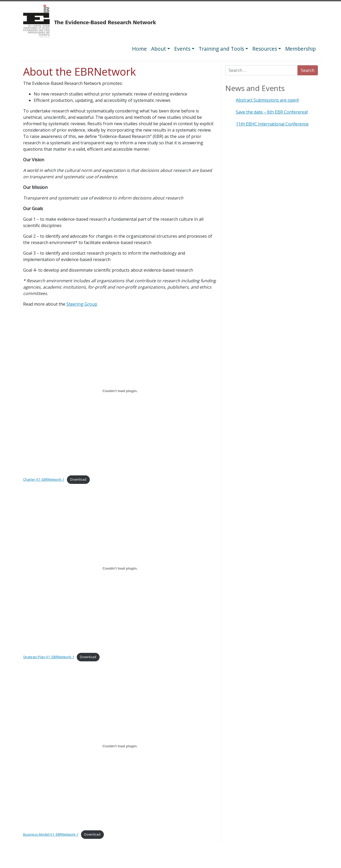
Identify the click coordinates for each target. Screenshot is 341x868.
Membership (300, 49)
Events (182, 49)
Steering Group (82, 304)
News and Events (255, 88)
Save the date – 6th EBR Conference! (272, 112)
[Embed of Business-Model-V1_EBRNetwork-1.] (120, 746)
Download (78, 479)
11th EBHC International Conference (272, 124)
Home (139, 49)
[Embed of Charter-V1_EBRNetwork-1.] (120, 391)
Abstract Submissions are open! (267, 100)
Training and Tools (221, 49)
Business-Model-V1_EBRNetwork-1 (51, 834)
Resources (265, 49)
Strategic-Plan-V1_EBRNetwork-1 (49, 657)
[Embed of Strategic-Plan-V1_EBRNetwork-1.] (120, 568)
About (159, 49)
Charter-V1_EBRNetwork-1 (44, 479)
